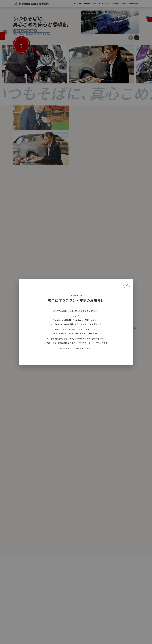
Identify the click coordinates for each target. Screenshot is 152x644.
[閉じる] (127, 285)
